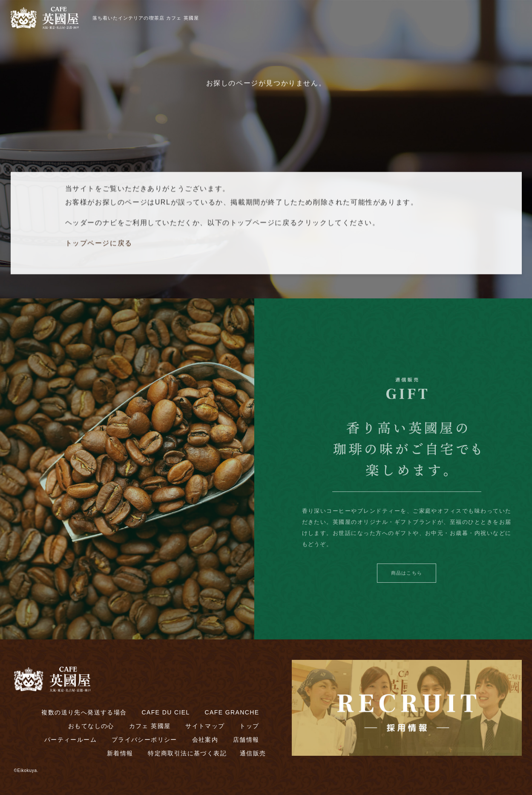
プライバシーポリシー (144, 740)
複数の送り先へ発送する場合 (84, 712)
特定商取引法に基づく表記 (187, 753)
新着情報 (120, 753)
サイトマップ (205, 726)
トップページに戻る (99, 246)
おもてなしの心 (91, 726)
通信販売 (253, 753)
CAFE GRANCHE (232, 712)
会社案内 (205, 740)
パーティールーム (70, 740)
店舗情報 (246, 740)
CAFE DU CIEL (165, 712)
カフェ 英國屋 (150, 726)
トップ (249, 726)
